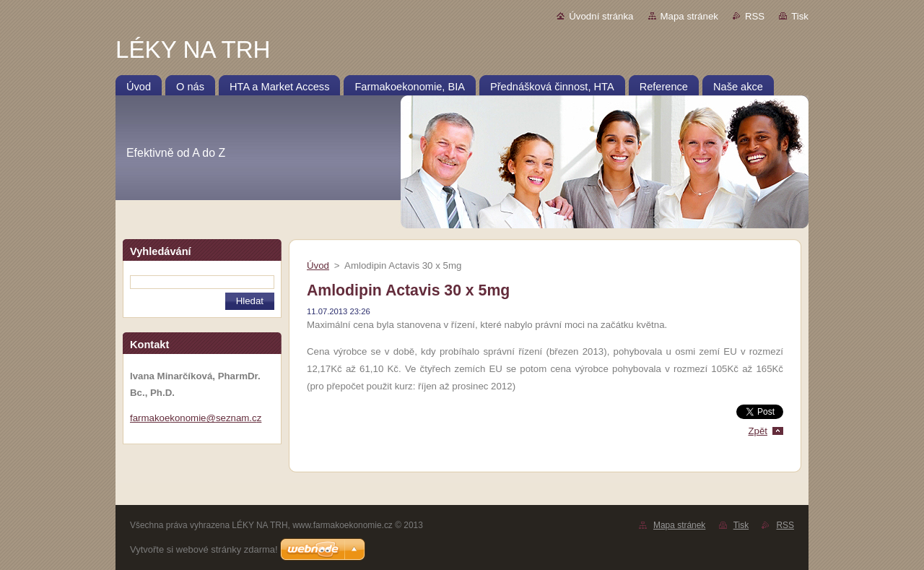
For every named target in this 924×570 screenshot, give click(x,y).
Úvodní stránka (601, 16)
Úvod (318, 265)
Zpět (758, 431)
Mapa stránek (689, 16)
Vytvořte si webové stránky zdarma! (204, 549)
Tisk (800, 16)
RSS (755, 16)
